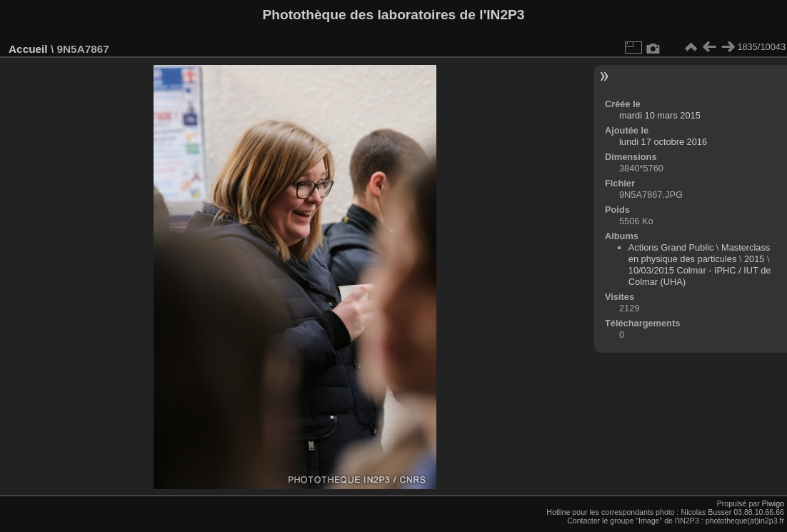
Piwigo (773, 503)
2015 (754, 259)
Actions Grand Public (671, 247)
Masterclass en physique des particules (699, 253)
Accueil (28, 49)
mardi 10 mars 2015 (660, 115)
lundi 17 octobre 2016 (663, 142)
